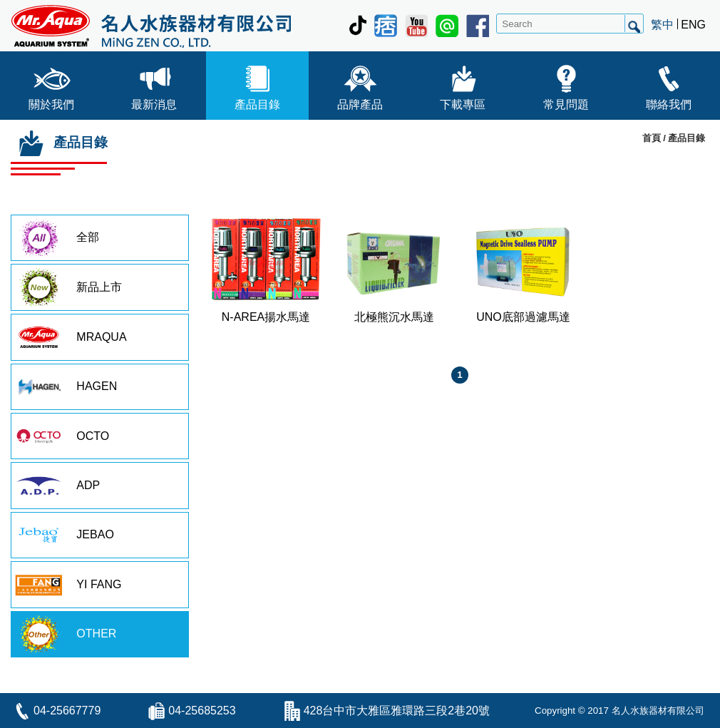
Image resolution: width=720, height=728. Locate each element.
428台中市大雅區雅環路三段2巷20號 (397, 711)
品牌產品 (360, 84)
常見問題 (566, 84)
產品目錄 (257, 84)
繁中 (662, 25)
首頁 (652, 138)
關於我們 (51, 84)
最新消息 (154, 84)
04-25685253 (202, 711)
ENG (693, 25)
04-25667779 (67, 711)
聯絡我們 (669, 84)
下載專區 (463, 84)
